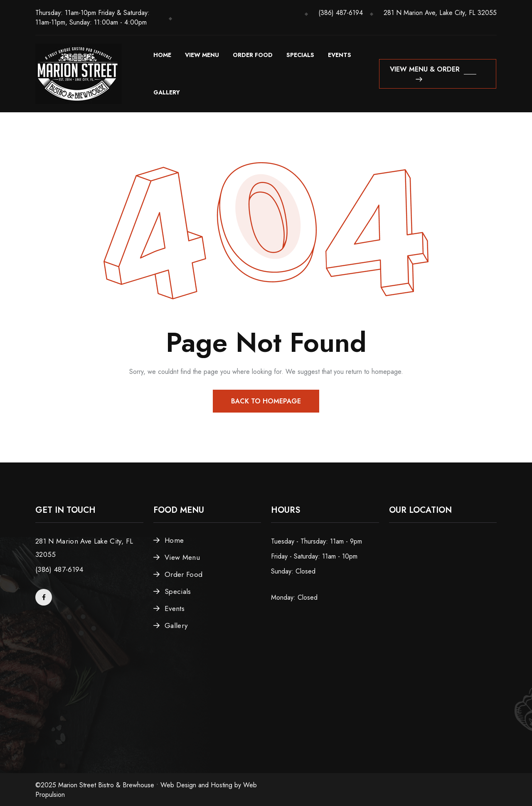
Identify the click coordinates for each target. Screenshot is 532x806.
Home (162, 55)
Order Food (253, 55)
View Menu (202, 55)
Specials (300, 55)
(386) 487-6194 (341, 13)
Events (340, 55)
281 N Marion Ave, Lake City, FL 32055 (440, 13)
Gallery (167, 92)
